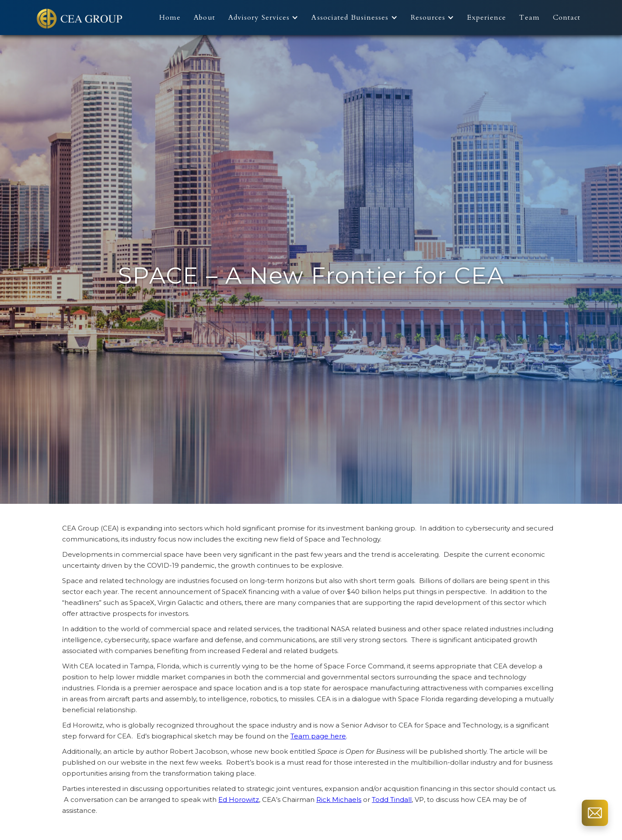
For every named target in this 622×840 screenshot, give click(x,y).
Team (529, 18)
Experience (487, 18)
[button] (266, 18)
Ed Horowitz (239, 800)
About (204, 18)
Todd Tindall (392, 800)
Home (170, 18)
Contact (567, 18)
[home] (80, 18)
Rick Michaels (339, 800)
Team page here (318, 736)
